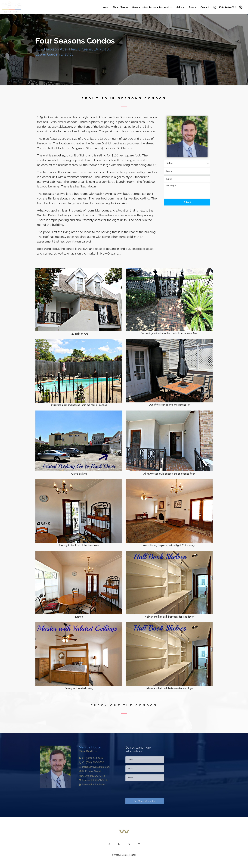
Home (105, 7)
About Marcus (120, 7)
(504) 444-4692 (225, 7)
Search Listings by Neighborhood (150, 7)
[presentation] (149, 790)
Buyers (192, 7)
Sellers (180, 7)
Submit (187, 202)
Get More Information (145, 801)
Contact (205, 7)
